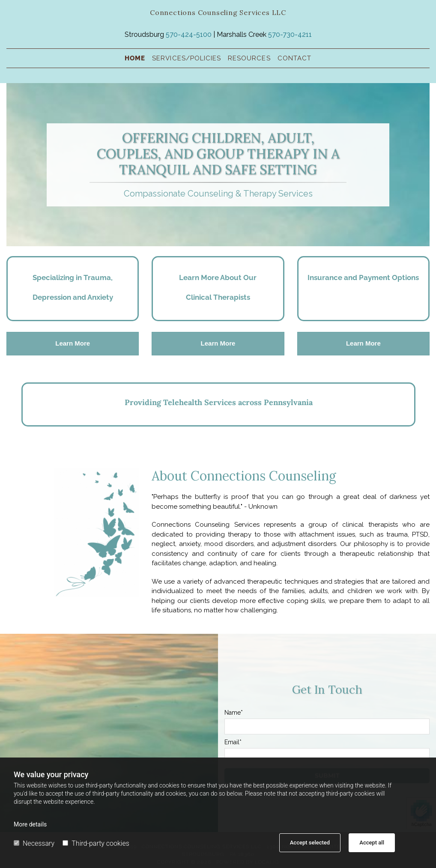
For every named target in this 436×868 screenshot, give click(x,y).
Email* (233, 742)
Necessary (34, 843)
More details (30, 824)
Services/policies (187, 58)
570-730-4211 (290, 34)
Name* (234, 713)
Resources (249, 58)
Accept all (372, 843)
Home (135, 58)
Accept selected (310, 843)
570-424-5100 (189, 34)
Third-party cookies (96, 843)
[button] (73, 344)
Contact (294, 58)
